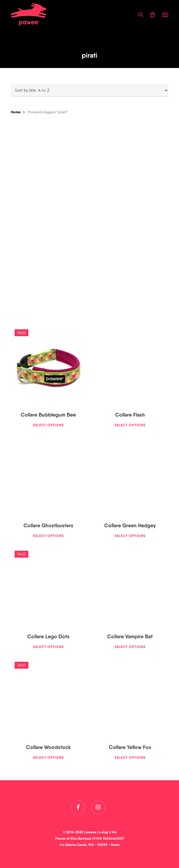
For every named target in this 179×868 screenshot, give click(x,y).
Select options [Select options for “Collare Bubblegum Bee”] (48, 425)
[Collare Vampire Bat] (130, 587)
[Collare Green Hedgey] (130, 476)
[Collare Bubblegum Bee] (49, 366)
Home (16, 112)
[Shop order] (90, 91)
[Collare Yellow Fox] (130, 698)
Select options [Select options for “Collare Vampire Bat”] (130, 647)
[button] (165, 15)
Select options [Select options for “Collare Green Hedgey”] (130, 536)
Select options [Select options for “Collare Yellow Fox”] (130, 757)
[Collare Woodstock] (49, 698)
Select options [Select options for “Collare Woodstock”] (48, 757)
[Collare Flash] (130, 366)
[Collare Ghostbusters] (49, 476)
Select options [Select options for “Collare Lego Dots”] (48, 647)
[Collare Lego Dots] (49, 587)
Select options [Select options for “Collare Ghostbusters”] (48, 536)
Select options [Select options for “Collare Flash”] (130, 425)
